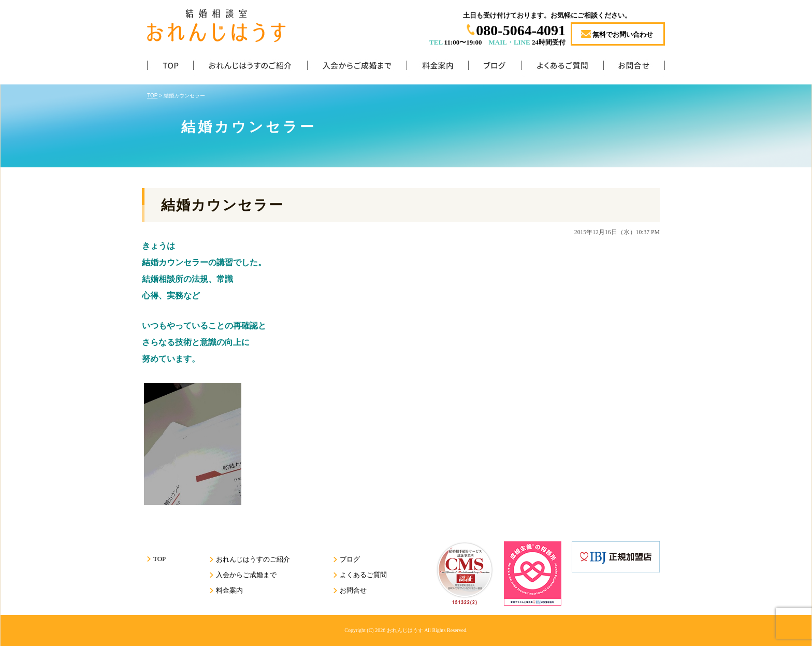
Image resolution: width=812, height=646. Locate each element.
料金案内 (437, 68)
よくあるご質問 (562, 68)
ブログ (495, 68)
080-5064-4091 (521, 30)
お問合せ (634, 68)
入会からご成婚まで (357, 68)
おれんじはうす (405, 630)
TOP (170, 68)
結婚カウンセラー (222, 205)
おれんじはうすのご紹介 (250, 68)
